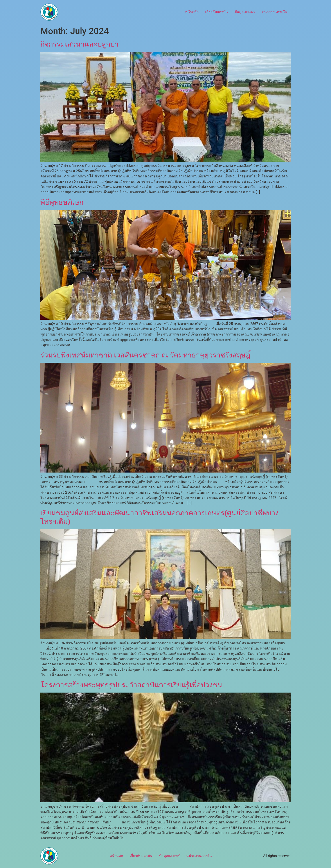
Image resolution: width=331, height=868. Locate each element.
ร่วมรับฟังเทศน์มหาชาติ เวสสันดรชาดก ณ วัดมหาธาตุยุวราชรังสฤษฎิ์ (145, 355)
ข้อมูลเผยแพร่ (245, 12)
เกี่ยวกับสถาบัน (217, 12)
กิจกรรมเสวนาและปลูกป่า (79, 44)
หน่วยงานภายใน (275, 12)
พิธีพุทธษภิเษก (62, 202)
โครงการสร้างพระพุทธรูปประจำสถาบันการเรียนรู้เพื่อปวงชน (131, 685)
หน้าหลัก (192, 12)
